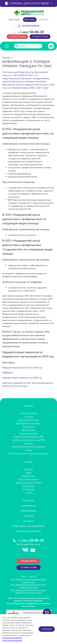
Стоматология (28, 488)
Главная (6, 58)
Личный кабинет (31, 26)
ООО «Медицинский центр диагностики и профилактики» (28, 583)
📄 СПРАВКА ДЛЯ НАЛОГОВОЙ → (28, 3)
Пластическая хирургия (28, 482)
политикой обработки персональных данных (12, 639)
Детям (28, 475)
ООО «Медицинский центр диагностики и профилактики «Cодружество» (28, 594)
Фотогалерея (28, 429)
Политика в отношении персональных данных (28, 456)
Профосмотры (28, 478)
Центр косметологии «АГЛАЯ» (28, 485)
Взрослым (28, 472)
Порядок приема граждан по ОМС (29, 439)
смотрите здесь (20, 388)
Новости (28, 518)
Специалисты (28, 508)
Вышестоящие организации (28, 426)
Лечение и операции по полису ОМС (28, 442)
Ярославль (30, 20)
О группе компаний (28, 416)
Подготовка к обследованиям (28, 528)
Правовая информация (28, 422)
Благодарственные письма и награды (28, 449)
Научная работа (29, 513)
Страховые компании (29, 436)
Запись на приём (17, 37)
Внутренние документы (28, 534)
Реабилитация (28, 492)
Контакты (28, 523)
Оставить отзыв (40, 37)
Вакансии (29, 446)
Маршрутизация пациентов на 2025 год (23, 370)
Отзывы (29, 452)
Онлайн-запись (29, 563)
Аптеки (29, 495)
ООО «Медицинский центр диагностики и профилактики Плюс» (28, 589)
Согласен (47, 629)
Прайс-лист (29, 503)
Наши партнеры (28, 432)
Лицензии (29, 419)
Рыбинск (44, 20)
